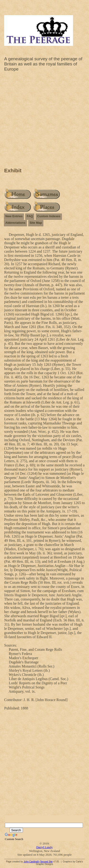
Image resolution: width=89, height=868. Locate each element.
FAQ (30, 216)
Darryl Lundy (44, 847)
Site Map (36, 223)
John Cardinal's (32, 862)
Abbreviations (15, 223)
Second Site (46, 862)
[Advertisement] (44, 121)
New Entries (14, 216)
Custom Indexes (49, 216)
